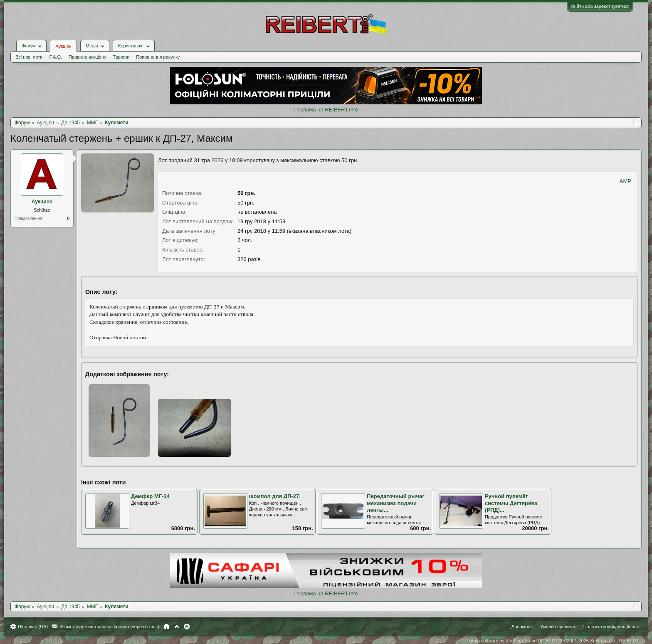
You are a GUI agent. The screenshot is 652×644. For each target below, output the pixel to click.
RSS (187, 627)
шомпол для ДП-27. (275, 496)
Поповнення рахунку (158, 57)
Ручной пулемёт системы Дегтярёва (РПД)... (511, 503)
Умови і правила (557, 627)
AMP (625, 181)
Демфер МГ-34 (150, 496)
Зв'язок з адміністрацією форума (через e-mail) (109, 627)
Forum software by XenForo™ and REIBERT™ (553, 641)
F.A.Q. (56, 57)
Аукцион (42, 202)
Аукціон (63, 46)
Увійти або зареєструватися (600, 6)
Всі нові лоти (29, 57)
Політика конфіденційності (611, 627)
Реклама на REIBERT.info (326, 110)
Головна (167, 627)
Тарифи (121, 57)
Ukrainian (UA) (33, 627)
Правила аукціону (87, 57)
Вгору (177, 627)
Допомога (522, 627)
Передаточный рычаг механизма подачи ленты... (395, 503)
